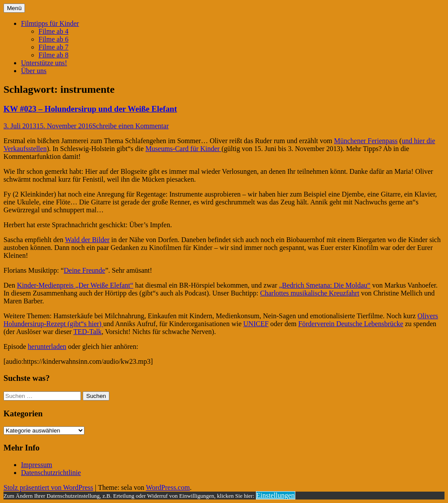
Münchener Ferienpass (366, 141)
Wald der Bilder (87, 240)
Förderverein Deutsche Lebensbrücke (351, 324)
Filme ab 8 (53, 55)
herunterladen (47, 346)
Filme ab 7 (53, 47)
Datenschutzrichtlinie (51, 473)
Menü (14, 8)
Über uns (34, 71)
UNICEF (256, 324)
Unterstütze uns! (44, 63)
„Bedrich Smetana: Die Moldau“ (324, 285)
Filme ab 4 (53, 31)
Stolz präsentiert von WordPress (48, 487)
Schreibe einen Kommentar (131, 126)
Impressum (37, 465)
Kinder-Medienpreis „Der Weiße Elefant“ (75, 285)
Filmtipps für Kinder (50, 23)
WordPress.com (168, 487)
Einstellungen (276, 495)
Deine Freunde (85, 270)
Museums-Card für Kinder (183, 149)
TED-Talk (88, 332)
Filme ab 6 (53, 39)
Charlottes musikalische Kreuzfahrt (310, 293)
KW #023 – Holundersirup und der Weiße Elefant (90, 109)
